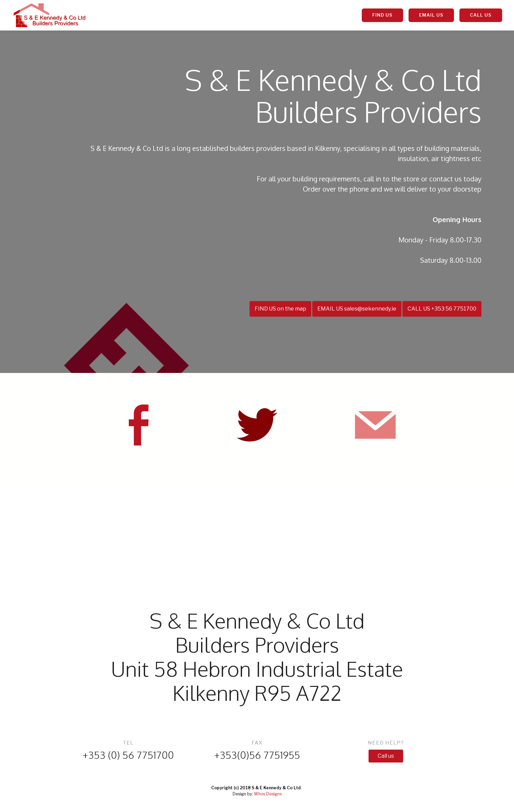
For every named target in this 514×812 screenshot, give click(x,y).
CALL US (481, 15)
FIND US (382, 15)
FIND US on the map (280, 309)
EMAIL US (431, 15)
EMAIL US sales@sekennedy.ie (357, 309)
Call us (386, 756)
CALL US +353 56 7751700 (442, 309)
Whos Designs (268, 794)
